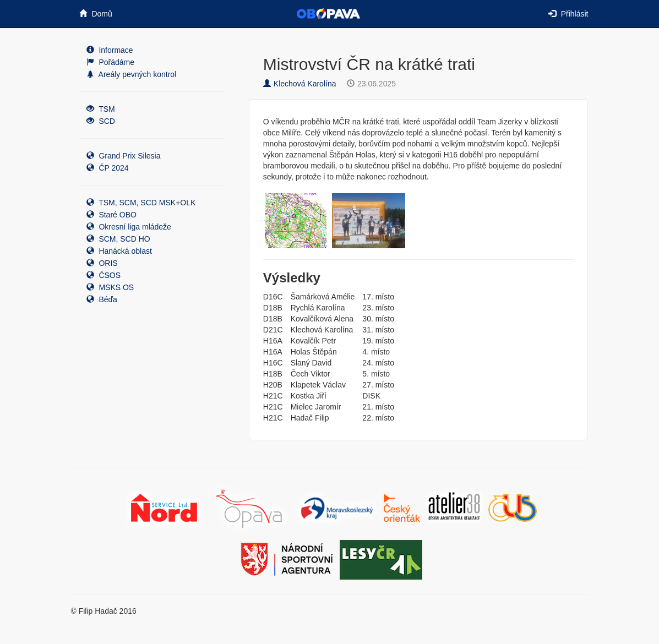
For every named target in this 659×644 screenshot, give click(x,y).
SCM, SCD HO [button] (118, 239)
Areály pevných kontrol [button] (132, 74)
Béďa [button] (102, 299)
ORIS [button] (102, 263)
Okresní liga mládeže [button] (129, 227)
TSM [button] (101, 109)
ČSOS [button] (104, 275)
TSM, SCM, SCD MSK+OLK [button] (141, 203)
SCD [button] (101, 121)
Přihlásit (568, 14)
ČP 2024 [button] (108, 168)
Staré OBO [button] (111, 215)
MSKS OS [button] (110, 287)
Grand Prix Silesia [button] (124, 156)
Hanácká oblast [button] (119, 251)
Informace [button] (110, 50)
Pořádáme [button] (110, 62)
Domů (96, 14)
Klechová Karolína (300, 84)
